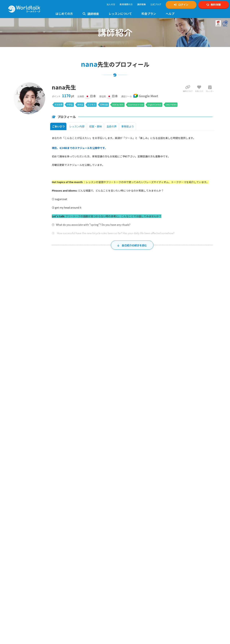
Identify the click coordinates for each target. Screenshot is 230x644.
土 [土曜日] (198, 357)
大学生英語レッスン (77, 578)
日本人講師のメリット (27, 542)
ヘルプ (170, 14)
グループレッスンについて (80, 622)
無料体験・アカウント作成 (29, 521)
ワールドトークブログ (181, 541)
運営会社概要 (125, 574)
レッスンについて (120, 14)
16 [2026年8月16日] (43, 413)
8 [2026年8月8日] (210, 381)
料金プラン (149, 14)
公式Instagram (177, 517)
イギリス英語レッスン (78, 602)
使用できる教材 (23, 597)
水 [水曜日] (115, 357)
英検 (170, 545)
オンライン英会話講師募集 (132, 517)
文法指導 (58, 104)
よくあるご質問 (75, 521)
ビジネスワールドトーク (182, 562)
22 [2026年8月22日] (210, 413)
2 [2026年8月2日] (44, 381)
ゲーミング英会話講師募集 (132, 545)
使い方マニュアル (76, 517)
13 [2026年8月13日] (154, 397)
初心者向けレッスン (77, 538)
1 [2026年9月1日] (100, 444)
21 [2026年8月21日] (182, 413)
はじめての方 (64, 14)
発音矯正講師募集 (127, 537)
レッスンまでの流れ (26, 585)
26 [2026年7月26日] (43, 366)
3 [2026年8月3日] (72, 381)
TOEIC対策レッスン (77, 550)
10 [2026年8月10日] (71, 397)
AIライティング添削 (77, 618)
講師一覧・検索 (20, 486)
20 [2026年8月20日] (154, 413)
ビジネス (92, 104)
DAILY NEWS (171, 104)
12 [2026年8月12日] (126, 397)
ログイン (181, 5)
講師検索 (91, 14)
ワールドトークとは (26, 538)
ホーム (6, 486)
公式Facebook (177, 537)
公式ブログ (156, 4)
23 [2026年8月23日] (43, 429)
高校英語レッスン (76, 574)
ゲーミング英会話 (76, 610)
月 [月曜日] (60, 357)
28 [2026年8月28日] (182, 429)
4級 (91, 546)
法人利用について (25, 554)
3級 (87, 546)
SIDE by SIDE (118, 104)
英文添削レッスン (76, 598)
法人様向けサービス (77, 606)
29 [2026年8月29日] (210, 429)
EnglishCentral (154, 104)
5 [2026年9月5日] (210, 444)
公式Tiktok (175, 533)
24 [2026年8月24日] (71, 429)
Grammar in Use (136, 104)
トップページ (22, 517)
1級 (67, 546)
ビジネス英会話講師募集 (131, 541)
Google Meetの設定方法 (28, 589)
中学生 (70, 104)
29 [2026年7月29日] (126, 366)
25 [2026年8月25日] (99, 429)
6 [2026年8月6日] (155, 381)
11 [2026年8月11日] (99, 397)
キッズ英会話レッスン (78, 562)
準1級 (72, 546)
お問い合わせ (74, 525)
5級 (95, 546)
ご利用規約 (124, 558)
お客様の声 (21, 546)
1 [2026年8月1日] (210, 366)
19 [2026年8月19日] (126, 413)
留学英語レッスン (76, 614)
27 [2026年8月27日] (154, 429)
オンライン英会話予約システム (185, 578)
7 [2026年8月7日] (183, 381)
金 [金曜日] (171, 357)
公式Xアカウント (178, 521)
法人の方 (111, 4)
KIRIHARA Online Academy (183, 570)
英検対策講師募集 (127, 529)
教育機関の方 (126, 4)
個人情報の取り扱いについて (133, 566)
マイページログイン (26, 525)
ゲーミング (187, 549)
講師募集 (142, 4)
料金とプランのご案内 (27, 614)
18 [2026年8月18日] (99, 413)
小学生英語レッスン (77, 566)
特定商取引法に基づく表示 (132, 570)
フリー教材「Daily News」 (29, 601)
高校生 (80, 104)
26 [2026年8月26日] (126, 429)
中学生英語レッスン (77, 570)
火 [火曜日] (87, 357)
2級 (77, 546)
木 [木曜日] (143, 357)
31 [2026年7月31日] (182, 366)
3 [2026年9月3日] (155, 444)
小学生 (171, 549)
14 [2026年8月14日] (182, 397)
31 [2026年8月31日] (71, 444)
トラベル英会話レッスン (79, 594)
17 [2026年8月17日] (71, 413)
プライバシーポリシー (130, 562)
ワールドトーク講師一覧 (28, 568)
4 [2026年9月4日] (183, 444)
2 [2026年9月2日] (127, 444)
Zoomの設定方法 (24, 593)
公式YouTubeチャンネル (182, 529)
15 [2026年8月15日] (210, 397)
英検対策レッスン (76, 542)
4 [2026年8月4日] (100, 381)
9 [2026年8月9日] (44, 397)
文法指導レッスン (76, 558)
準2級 (82, 546)
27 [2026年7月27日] (71, 366)
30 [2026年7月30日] (154, 366)
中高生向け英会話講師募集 (132, 525)
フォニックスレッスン (78, 582)
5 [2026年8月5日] (127, 381)
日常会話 (104, 104)
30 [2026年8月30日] (43, 444)
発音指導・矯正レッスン (79, 554)
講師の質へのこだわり (27, 550)
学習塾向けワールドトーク (183, 566)
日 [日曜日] (32, 357)
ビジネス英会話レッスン (79, 586)
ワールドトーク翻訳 (180, 574)
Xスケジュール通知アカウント (185, 525)
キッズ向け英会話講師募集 (132, 521)
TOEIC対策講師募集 (128, 533)
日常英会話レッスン (77, 590)
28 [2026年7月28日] (99, 366)
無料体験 (214, 5)
